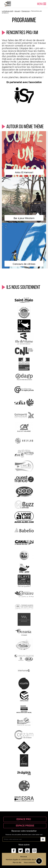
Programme (26, 11)
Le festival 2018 (7, 11)
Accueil (17, 11)
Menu (42, 4)
